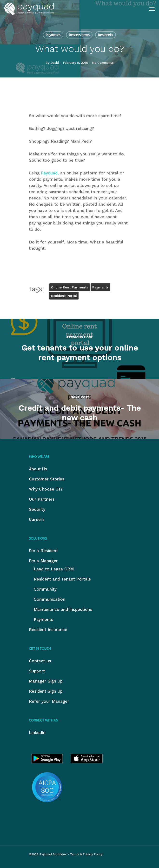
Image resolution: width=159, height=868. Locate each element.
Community (45, 589)
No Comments (103, 63)
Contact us (40, 661)
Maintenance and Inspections (63, 609)
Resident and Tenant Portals (62, 579)
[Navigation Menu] (152, 9)
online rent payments (70, 287)
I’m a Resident (43, 551)
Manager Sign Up (46, 681)
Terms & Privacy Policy (86, 854)
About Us (38, 469)
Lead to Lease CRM (54, 569)
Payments (53, 35)
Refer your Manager (49, 701)
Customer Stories (47, 479)
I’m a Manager (43, 561)
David (55, 63)
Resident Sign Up (46, 691)
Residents (106, 35)
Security (37, 509)
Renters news (79, 35)
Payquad (49, 173)
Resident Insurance (48, 630)
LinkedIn (37, 733)
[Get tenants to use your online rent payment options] (79, 349)
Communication (50, 599)
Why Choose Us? (46, 489)
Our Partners (42, 499)
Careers (37, 519)
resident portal (64, 296)
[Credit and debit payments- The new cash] (79, 409)
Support (37, 671)
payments (100, 287)
